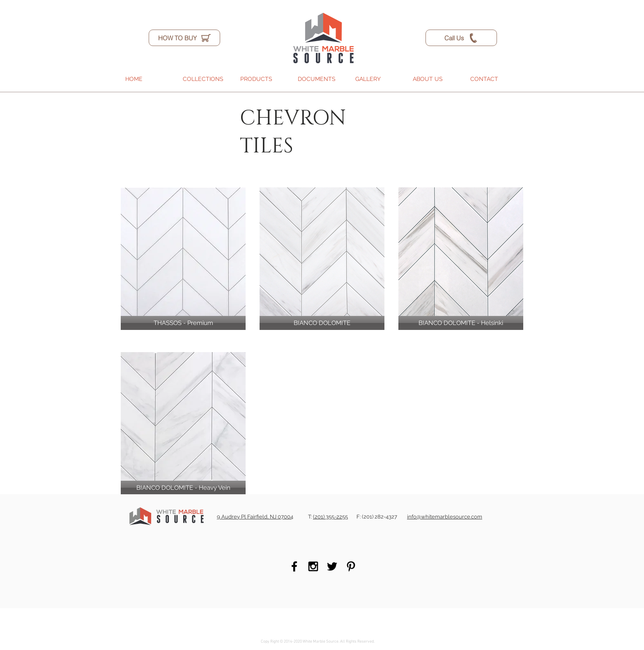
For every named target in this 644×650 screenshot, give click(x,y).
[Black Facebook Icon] (294, 566)
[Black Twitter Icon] (332, 566)
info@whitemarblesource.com (445, 517)
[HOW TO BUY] (184, 38)
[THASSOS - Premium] (183, 323)
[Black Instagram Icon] (313, 566)
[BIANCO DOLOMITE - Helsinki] (461, 323)
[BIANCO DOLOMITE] (322, 323)
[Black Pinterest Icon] (351, 566)
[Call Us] (461, 38)
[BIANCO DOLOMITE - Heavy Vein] (183, 488)
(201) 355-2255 (330, 517)
